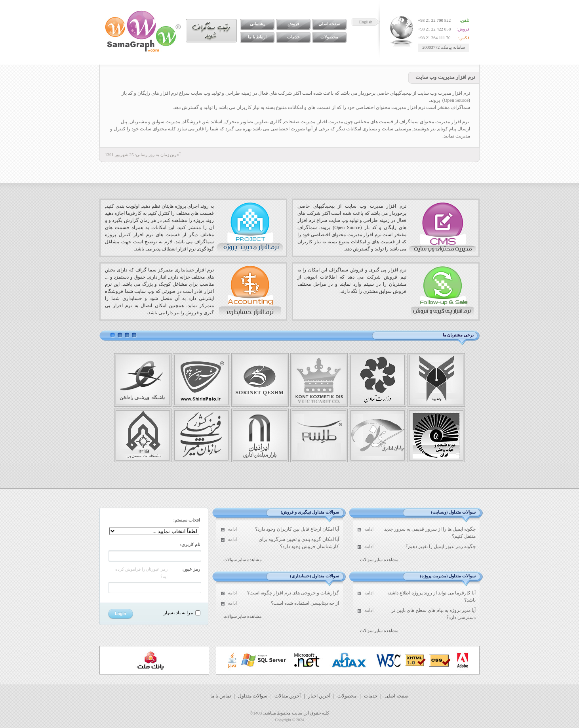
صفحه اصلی (329, 24)
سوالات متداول (253, 696)
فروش (293, 24)
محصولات (329, 37)
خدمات (293, 37)
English (366, 22)
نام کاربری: (190, 545)
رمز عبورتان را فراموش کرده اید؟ (141, 573)
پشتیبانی (257, 24)
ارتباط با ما (257, 37)
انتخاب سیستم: (187, 520)
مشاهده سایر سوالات (379, 560)
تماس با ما (221, 696)
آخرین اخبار (319, 696)
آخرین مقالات (288, 696)
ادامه (369, 529)
